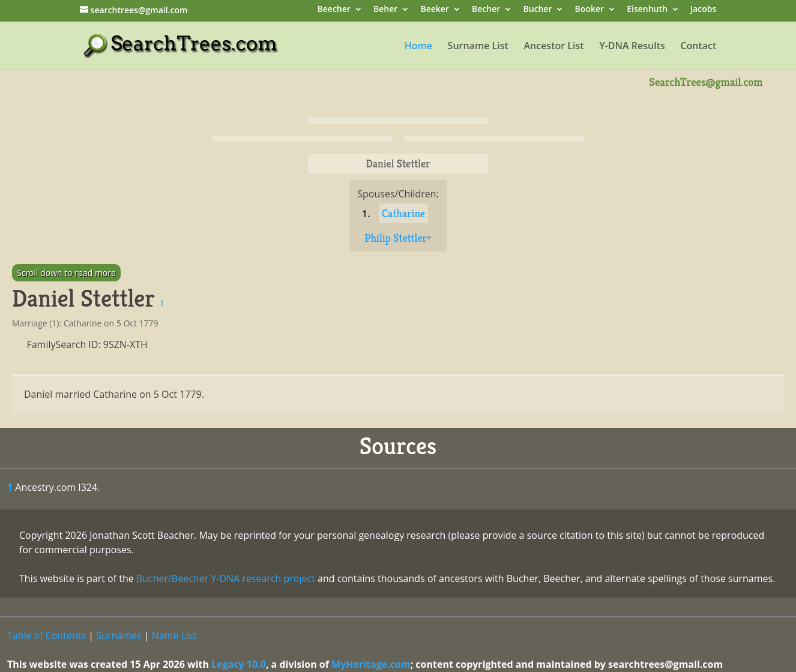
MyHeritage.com (371, 664)
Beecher (334, 10)
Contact (698, 47)
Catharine (403, 213)
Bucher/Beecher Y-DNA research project (226, 578)
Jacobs (703, 10)
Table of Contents (47, 635)
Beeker (435, 10)
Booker (589, 10)
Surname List (478, 47)
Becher (486, 10)
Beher (385, 10)
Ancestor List (553, 47)
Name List (174, 635)
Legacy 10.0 (239, 664)
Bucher (537, 10)
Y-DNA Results (632, 47)
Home (418, 47)
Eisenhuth (647, 10)
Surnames (119, 635)
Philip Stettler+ (398, 238)
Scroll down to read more (66, 273)
